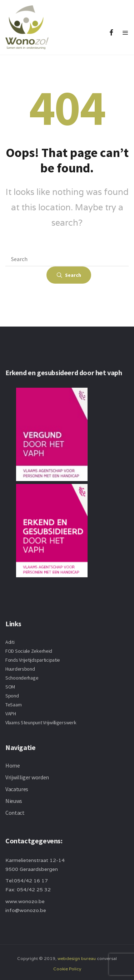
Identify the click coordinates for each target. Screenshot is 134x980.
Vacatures (17, 789)
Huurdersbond (20, 669)
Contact (15, 813)
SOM (10, 687)
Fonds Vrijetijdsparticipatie (33, 660)
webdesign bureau (77, 958)
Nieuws (14, 801)
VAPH (11, 714)
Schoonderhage (22, 678)
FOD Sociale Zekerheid (29, 651)
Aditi (10, 642)
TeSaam (13, 705)
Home (13, 765)
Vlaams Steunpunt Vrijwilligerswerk (41, 722)
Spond (12, 696)
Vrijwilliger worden (27, 777)
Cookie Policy (67, 969)
